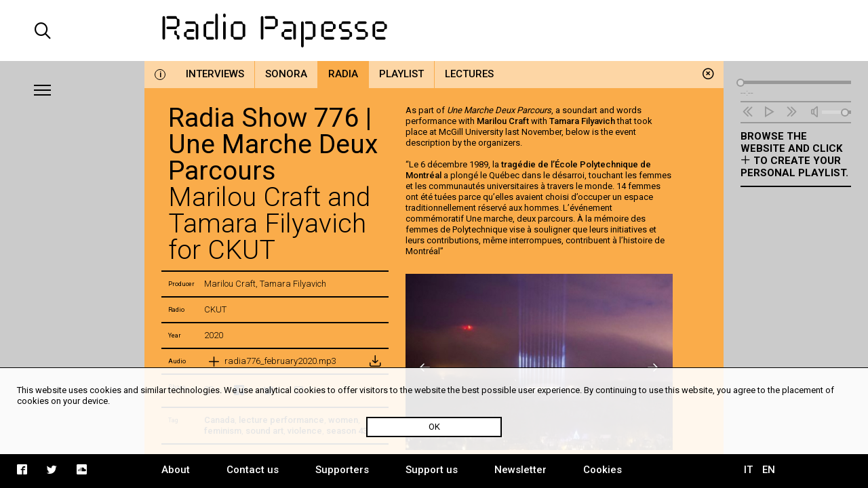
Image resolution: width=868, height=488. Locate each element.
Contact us (253, 470)
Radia (343, 74)
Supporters (342, 470)
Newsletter (520, 470)
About (176, 470)
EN (769, 470)
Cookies (603, 470)
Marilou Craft (503, 121)
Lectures (469, 74)
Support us (432, 470)
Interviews (215, 74)
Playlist (401, 74)
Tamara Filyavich (582, 121)
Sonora (286, 74)
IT (748, 470)
